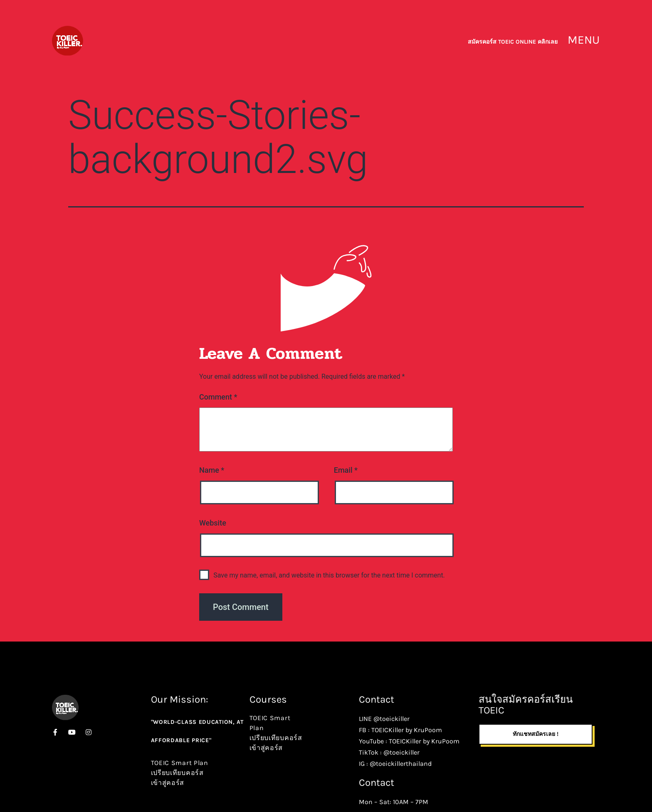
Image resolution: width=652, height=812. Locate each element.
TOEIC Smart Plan (180, 763)
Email (346, 470)
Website (213, 523)
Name (212, 470)
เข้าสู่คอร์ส (168, 783)
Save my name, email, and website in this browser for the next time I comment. (329, 575)
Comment (218, 397)
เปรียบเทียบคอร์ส (177, 773)
